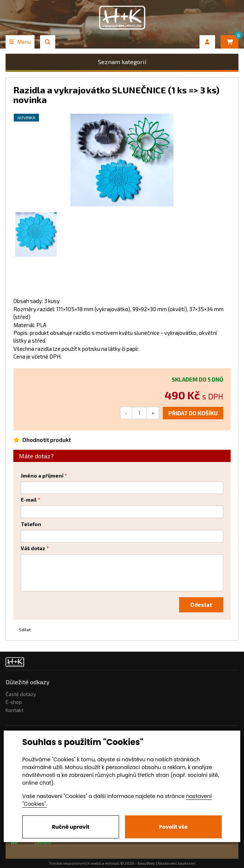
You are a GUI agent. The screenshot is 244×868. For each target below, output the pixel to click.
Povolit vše (173, 827)
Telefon (31, 524)
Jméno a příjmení (42, 476)
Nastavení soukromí (177, 863)
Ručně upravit (71, 827)
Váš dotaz (33, 548)
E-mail (29, 500)
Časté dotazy (21, 694)
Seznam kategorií (122, 62)
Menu (20, 42)
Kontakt (14, 710)
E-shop (14, 702)
